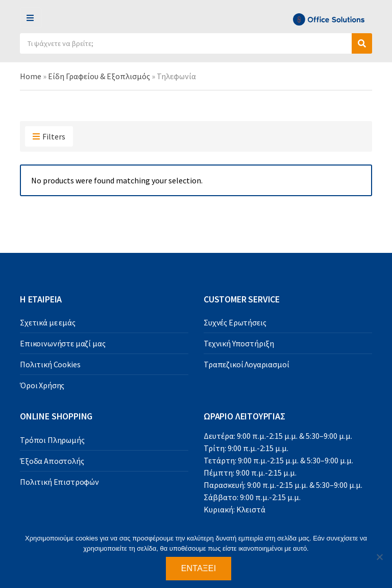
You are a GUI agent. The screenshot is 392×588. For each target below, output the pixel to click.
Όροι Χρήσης (42, 385)
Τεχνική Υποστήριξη (239, 343)
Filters (49, 137)
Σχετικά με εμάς (48, 322)
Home (31, 76)
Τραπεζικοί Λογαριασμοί (246, 364)
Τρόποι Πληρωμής (52, 440)
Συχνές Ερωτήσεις (235, 322)
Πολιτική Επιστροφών (59, 482)
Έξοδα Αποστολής (52, 461)
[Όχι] (379, 557)
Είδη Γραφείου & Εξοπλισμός (99, 76)
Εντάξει (199, 568)
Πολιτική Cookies (50, 364)
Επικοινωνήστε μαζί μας (63, 343)
